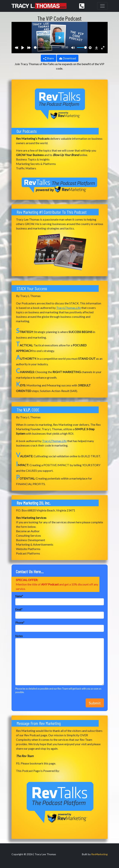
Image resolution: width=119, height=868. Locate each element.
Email (19, 609)
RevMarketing (99, 854)
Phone (20, 623)
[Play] (23, 47)
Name (19, 596)
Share (49, 58)
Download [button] (68, 58)
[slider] (47, 47)
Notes (19, 636)
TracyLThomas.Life (69, 308)
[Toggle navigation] (102, 6)
